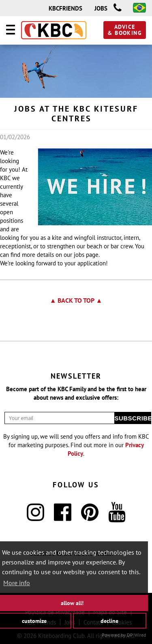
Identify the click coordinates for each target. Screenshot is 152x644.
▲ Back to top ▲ (76, 300)
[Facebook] (63, 517)
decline (109, 620)
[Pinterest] (90, 517)
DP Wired (136, 635)
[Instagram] (35, 517)
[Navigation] (11, 31)
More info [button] (17, 583)
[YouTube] (117, 517)
